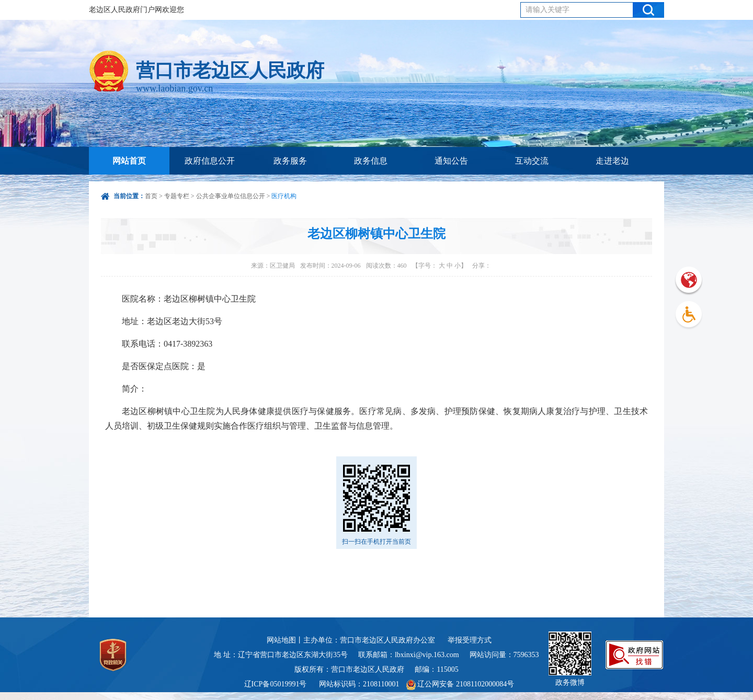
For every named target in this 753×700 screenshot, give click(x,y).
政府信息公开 (210, 161)
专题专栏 (177, 196)
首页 (151, 196)
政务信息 (371, 161)
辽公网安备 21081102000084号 (460, 684)
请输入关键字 (547, 10)
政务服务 (290, 161)
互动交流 (532, 161)
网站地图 (281, 640)
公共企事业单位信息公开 (231, 196)
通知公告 (451, 161)
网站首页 (129, 161)
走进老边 (612, 161)
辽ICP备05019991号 (276, 684)
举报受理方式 (470, 640)
